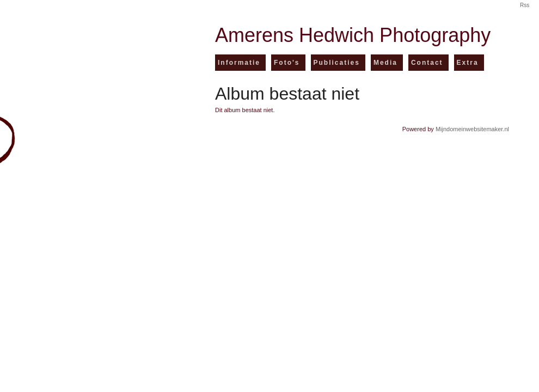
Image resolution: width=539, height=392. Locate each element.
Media (385, 63)
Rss (525, 5)
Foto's (287, 63)
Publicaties (337, 63)
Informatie (239, 63)
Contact (427, 63)
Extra (468, 63)
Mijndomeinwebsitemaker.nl (472, 129)
